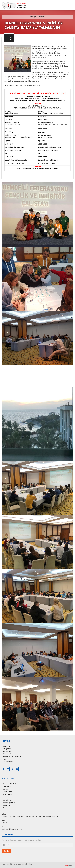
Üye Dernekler (7, 751)
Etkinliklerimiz (7, 792)
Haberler (6, 789)
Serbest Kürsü (7, 787)
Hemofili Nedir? (8, 800)
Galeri (5, 808)
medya (68, 866)
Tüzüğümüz (7, 749)
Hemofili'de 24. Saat (9, 784)
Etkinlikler (42, 17)
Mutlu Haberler (8, 794)
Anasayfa (33, 17)
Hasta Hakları (7, 805)
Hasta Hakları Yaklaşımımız (12, 757)
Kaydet (6, 851)
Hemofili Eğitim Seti (9, 803)
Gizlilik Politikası (8, 762)
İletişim (5, 759)
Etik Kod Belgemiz (9, 754)
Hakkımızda (7, 746)
